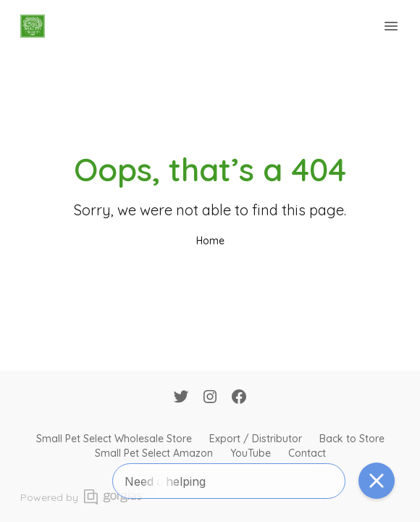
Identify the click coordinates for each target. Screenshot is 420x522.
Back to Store (352, 439)
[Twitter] (181, 398)
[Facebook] (239, 398)
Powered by (81, 497)
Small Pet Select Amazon (154, 453)
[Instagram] (210, 398)
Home (210, 241)
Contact (307, 453)
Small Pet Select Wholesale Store (114, 439)
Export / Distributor (256, 439)
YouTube (251, 453)
